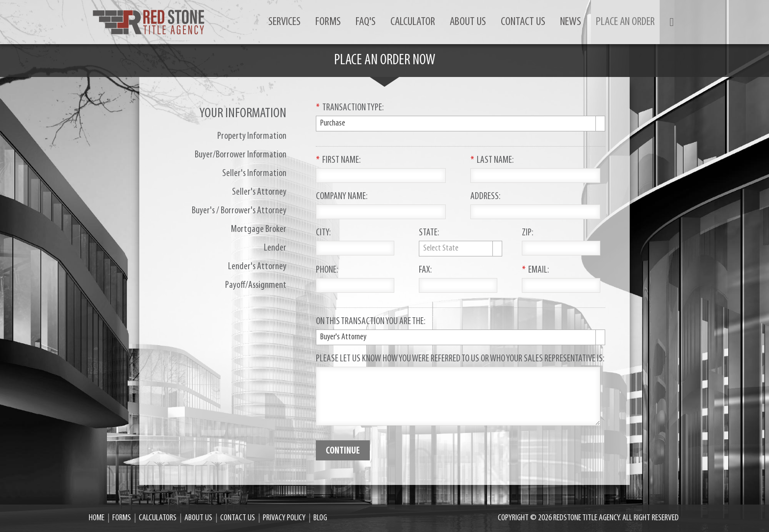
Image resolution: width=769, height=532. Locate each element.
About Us (468, 22)
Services (284, 22)
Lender (275, 248)
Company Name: (342, 197)
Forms (328, 22)
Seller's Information (254, 174)
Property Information (252, 136)
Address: (485, 197)
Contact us (523, 22)
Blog (320, 518)
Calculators (158, 518)
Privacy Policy (284, 518)
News (571, 22)
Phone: (327, 271)
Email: (535, 271)
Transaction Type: (350, 108)
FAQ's (366, 22)
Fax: (425, 271)
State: (429, 233)
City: (323, 233)
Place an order (625, 22)
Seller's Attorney (259, 192)
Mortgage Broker (259, 229)
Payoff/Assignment (256, 285)
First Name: (338, 161)
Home (97, 518)
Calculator (413, 22)
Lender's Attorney (257, 267)
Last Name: (492, 161)
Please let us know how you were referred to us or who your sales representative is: (460, 359)
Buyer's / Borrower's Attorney (239, 211)
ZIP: (527, 233)
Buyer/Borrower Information (241, 155)
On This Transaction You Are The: (371, 322)
